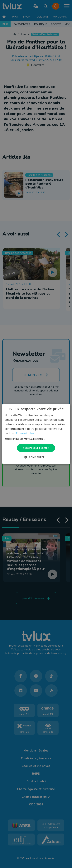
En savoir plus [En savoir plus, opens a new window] (25, 433)
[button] (36, 439)
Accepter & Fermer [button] (36, 448)
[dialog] (36, 434)
